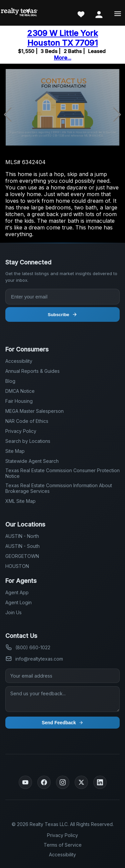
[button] (117, 115)
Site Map (15, 451)
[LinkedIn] (100, 782)
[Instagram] (63, 782)
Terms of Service (63, 845)
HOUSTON (17, 566)
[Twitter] (81, 782)
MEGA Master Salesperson (34, 411)
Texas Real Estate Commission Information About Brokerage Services (59, 488)
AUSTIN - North (22, 536)
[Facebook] (44, 782)
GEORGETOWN (22, 556)
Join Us (13, 612)
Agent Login (18, 602)
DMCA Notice (20, 391)
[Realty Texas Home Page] (19, 13)
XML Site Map (20, 501)
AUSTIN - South (22, 546)
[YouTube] (25, 782)
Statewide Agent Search (32, 461)
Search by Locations (28, 441)
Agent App (17, 592)
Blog (10, 381)
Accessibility (19, 361)
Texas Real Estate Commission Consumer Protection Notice (62, 473)
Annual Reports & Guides (32, 371)
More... (63, 58)
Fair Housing (19, 401)
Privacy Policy (21, 431)
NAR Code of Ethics (27, 421)
